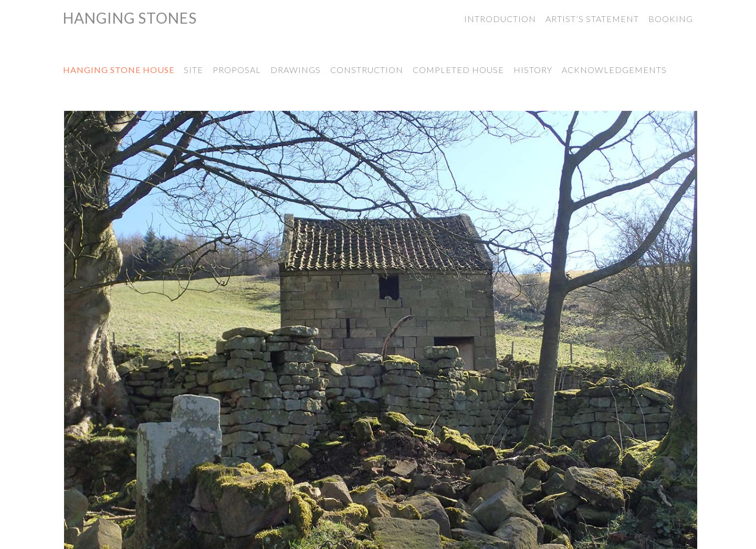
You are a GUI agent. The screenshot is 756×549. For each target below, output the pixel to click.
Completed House (458, 70)
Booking (671, 19)
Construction (367, 70)
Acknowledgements (614, 70)
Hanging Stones (130, 18)
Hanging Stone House (119, 70)
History (533, 70)
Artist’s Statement (592, 19)
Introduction (500, 19)
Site (193, 70)
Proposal (237, 70)
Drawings (296, 70)
